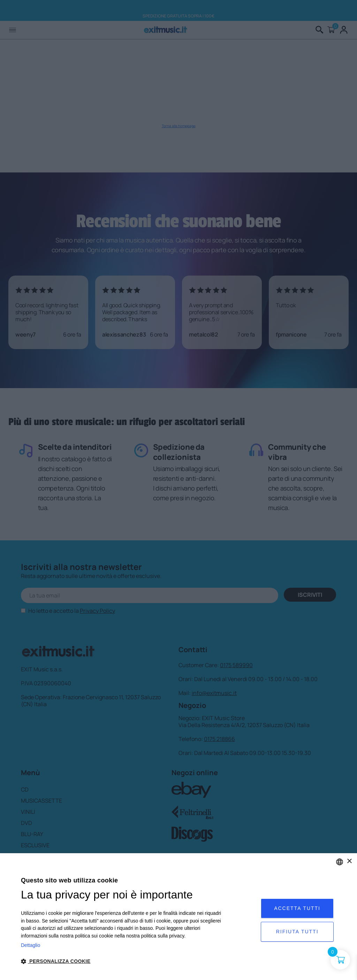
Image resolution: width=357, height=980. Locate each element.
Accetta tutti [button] (297, 908)
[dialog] (178, 917)
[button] (123, 961)
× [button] (349, 861)
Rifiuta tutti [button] (297, 932)
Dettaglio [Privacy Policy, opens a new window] (31, 945)
